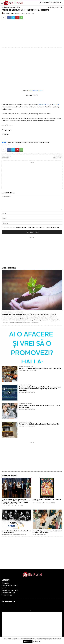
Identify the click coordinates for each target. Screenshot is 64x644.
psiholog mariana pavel (8, 145)
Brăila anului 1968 (58, 158)
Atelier (18, 7)
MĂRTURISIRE (5, 158)
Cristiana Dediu (10, 13)
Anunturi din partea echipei (25, 385)
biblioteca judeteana (45, 142)
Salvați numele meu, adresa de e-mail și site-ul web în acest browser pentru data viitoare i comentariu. (32, 227)
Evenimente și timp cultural (8, 7)
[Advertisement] (32, 33)
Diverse (4, 312)
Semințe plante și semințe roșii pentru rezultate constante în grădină (29, 314)
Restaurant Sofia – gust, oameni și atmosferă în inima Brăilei (40, 368)
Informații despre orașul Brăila (26, 367)
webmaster (22, 392)
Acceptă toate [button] (28, 642)
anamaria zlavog (10, 142)
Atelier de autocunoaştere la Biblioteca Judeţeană (27, 142)
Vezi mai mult (37, 642)
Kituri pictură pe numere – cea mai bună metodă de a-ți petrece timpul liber (47, 532)
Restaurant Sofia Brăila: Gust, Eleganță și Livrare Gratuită (39, 424)
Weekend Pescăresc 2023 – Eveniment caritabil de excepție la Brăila (16, 532)
